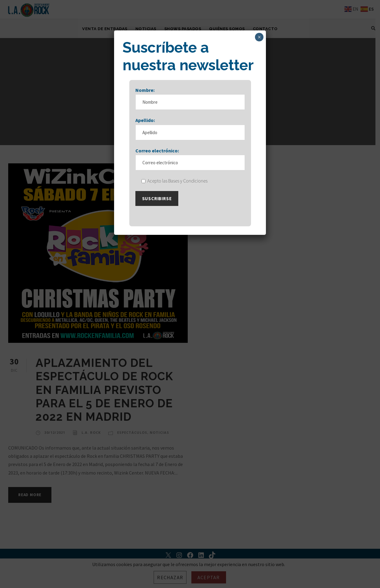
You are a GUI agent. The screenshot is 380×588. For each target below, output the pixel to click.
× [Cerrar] (259, 37)
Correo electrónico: (157, 151)
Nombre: (145, 90)
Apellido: (145, 120)
